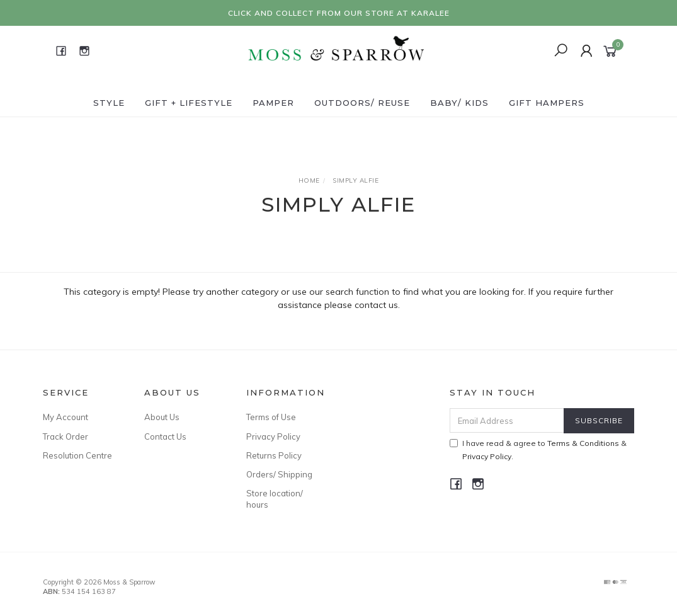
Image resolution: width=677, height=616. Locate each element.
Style (109, 103)
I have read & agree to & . (538, 450)
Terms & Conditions (583, 443)
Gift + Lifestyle (189, 103)
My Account (65, 417)
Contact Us (165, 436)
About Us (162, 417)
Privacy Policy (273, 436)
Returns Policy (274, 455)
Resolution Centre (77, 455)
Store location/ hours (275, 499)
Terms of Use (271, 417)
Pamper (273, 103)
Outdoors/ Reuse (362, 103)
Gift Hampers (547, 103)
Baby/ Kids (459, 103)
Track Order (65, 436)
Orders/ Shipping (279, 474)
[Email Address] (507, 420)
